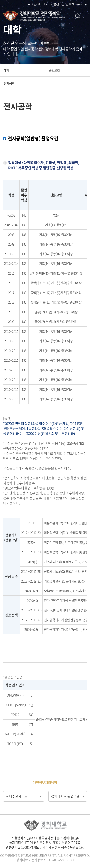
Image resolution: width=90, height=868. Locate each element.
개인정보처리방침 (45, 782)
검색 (78, 16)
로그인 (32, 4)
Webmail (82, 4)
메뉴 (84, 16)
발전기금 (59, 4)
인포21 (70, 4)
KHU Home (45, 4)
